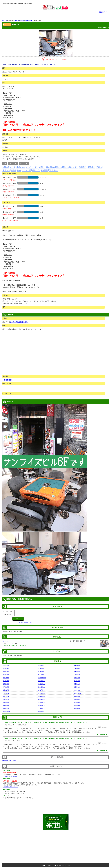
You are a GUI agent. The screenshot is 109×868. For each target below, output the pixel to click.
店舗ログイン (104, 12)
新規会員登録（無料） (26, 622)
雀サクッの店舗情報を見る (19, 322)
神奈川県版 (29, 20)
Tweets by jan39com (9, 761)
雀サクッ (4, 20)
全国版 (17, 20)
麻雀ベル (6, 641)
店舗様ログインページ (11, 776)
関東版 (22, 20)
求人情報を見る (102, 735)
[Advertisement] (56, 846)
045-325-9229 (7, 380)
